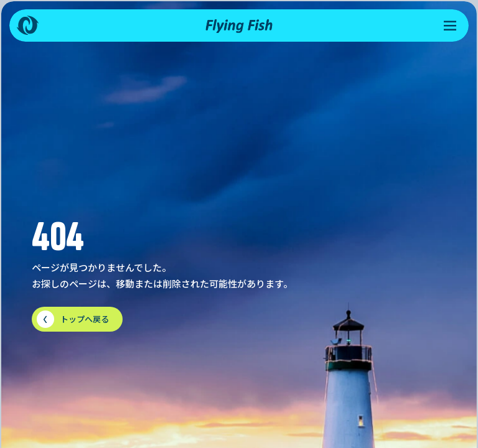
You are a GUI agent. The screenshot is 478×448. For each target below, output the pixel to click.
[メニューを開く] (450, 26)
